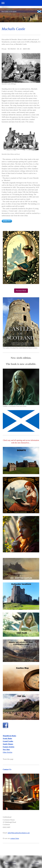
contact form (15, 838)
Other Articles (8, 752)
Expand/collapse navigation (21, 3)
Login (37, 862)
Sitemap (13, 862)
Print (6, 862)
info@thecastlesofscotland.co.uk (19, 833)
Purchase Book (21, 291)
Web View (35, 865)
